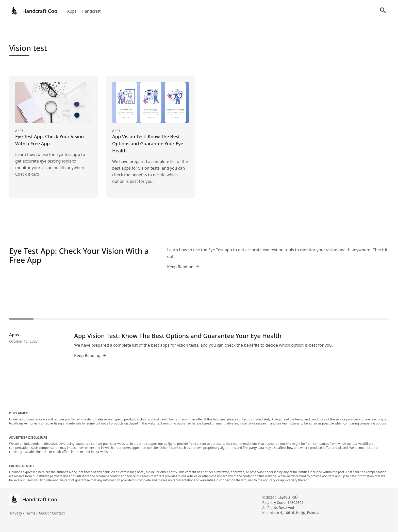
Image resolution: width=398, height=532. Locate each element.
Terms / (32, 513)
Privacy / (18, 513)
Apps (72, 11)
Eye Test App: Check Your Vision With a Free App (79, 255)
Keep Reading (183, 267)
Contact (58, 513)
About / (45, 513)
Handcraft (91, 11)
